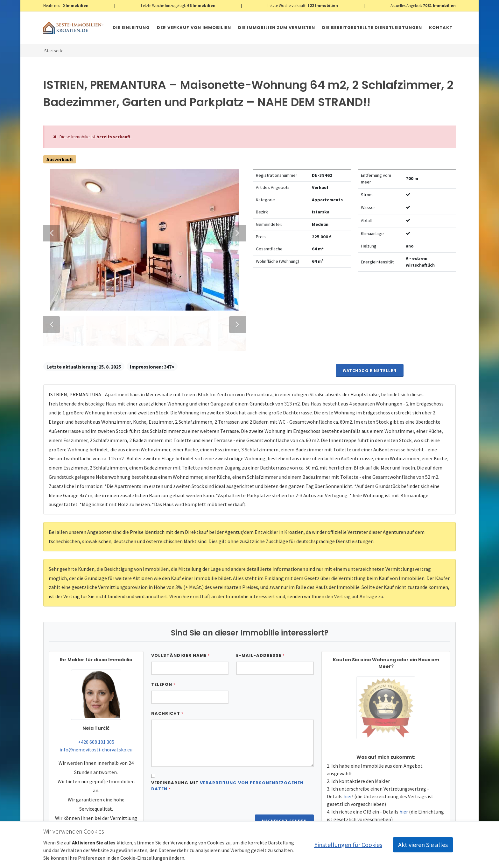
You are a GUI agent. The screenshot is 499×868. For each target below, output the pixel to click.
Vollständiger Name (180, 645)
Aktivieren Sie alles (423, 845)
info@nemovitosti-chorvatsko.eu (96, 739)
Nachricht (167, 703)
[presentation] (200, 803)
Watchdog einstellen (370, 360)
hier (348, 786)
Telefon (163, 674)
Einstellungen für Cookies (348, 845)
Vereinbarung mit (227, 776)
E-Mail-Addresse (260, 645)
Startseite (54, 51)
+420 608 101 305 (96, 732)
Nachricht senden (284, 811)
